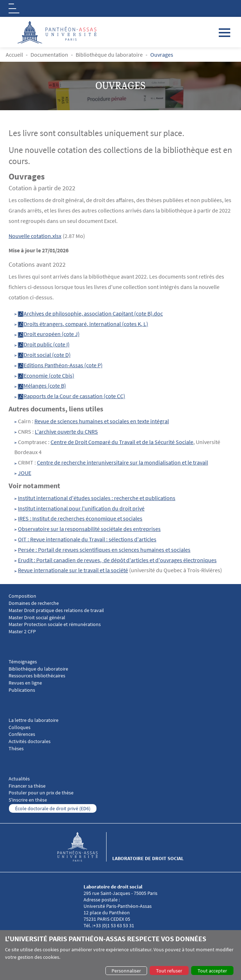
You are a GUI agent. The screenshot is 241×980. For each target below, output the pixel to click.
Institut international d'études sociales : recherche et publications (97, 498)
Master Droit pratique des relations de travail (56, 610)
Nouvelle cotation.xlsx (35, 236)
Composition (22, 596)
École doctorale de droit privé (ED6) (53, 808)
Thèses (16, 749)
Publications (22, 690)
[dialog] (120, 955)
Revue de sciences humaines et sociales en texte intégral (102, 421)
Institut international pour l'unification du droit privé (81, 508)
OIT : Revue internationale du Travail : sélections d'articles (87, 539)
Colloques (20, 727)
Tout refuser (169, 971)
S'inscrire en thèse (28, 800)
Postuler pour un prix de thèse (41, 793)
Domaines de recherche (34, 603)
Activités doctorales (30, 741)
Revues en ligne (25, 683)
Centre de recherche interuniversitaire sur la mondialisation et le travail (122, 462)
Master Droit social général (37, 618)
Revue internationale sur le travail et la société (73, 570)
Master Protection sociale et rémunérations (55, 624)
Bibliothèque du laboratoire (109, 55)
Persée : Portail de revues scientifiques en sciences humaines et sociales (104, 550)
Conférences (22, 734)
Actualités (19, 779)
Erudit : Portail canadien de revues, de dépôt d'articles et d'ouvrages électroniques (117, 560)
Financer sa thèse (27, 786)
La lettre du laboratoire (34, 720)
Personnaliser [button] (126, 971)
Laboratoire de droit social (148, 858)
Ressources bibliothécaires (37, 676)
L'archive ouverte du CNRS (66, 431)
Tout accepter (212, 971)
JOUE (25, 473)
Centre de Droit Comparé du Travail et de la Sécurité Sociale (122, 442)
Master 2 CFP (22, 632)
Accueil (14, 55)
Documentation (49, 55)
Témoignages (23, 662)
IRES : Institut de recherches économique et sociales (80, 518)
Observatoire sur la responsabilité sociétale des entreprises (89, 529)
